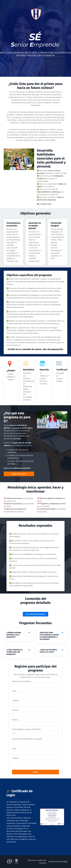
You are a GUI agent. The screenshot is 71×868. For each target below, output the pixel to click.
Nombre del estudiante (21, 681)
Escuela (15, 710)
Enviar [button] (35, 772)
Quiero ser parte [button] (19, 474)
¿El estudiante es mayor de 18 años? (26, 729)
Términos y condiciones (37, 860)
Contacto (43, 863)
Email (14, 691)
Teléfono (16, 701)
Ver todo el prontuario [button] (35, 614)
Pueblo (15, 720)
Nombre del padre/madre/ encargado (27, 739)
